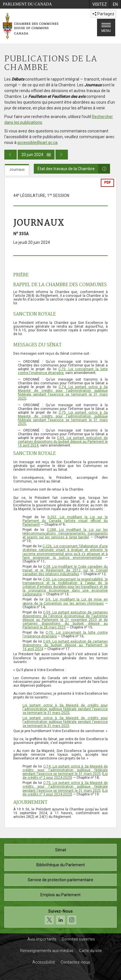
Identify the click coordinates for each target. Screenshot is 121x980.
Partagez (103, 14)
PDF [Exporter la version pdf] (107, 183)
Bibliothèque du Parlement (61, 865)
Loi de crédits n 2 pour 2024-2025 (65, 776)
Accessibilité (44, 962)
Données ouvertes (78, 939)
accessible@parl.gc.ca (37, 143)
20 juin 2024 (36, 155)
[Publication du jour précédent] (11, 155)
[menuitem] (99, 4)
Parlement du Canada (27, 4)
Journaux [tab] (17, 169)
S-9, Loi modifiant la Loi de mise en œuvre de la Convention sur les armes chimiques (65, 601)
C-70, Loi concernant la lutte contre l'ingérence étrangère (63, 371)
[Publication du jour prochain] (62, 155)
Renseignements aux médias (47, 951)
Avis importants (42, 939)
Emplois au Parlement (60, 895)
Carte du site (90, 951)
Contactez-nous (75, 962)
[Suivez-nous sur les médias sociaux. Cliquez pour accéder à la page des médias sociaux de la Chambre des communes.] (60, 917)
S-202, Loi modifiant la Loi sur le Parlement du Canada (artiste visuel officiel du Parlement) (65, 521)
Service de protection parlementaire (60, 880)
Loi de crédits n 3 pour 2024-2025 (65, 792)
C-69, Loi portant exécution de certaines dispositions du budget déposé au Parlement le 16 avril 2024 (63, 442)
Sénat (61, 850)
